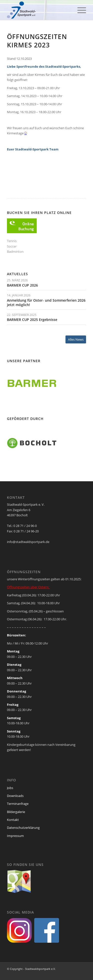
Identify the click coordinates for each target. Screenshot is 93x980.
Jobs (10, 788)
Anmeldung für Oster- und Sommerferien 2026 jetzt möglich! (46, 302)
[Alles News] (76, 340)
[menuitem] (79, 10)
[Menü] (79, 10)
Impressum (15, 836)
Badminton (15, 251)
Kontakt (13, 820)
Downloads (15, 796)
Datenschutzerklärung (23, 828)
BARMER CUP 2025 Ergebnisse (32, 320)
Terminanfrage (18, 804)
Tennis (12, 241)
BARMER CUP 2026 (22, 285)
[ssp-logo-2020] (39, 10)
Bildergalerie (16, 812)
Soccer (12, 246)
